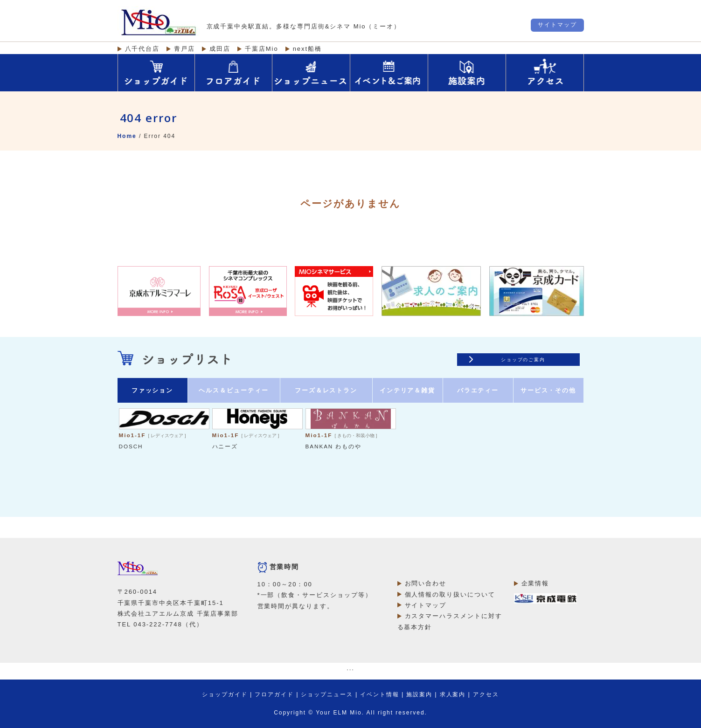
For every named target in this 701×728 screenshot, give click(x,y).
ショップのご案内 (523, 360)
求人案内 (453, 694)
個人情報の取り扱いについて (450, 594)
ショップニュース (327, 694)
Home (127, 136)
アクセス (486, 694)
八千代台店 (142, 49)
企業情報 (535, 583)
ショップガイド (225, 694)
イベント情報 (380, 694)
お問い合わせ (426, 583)
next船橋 (307, 49)
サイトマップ (557, 25)
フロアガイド (274, 694)
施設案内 (419, 694)
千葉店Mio (262, 49)
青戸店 (184, 49)
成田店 (220, 49)
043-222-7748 (158, 624)
